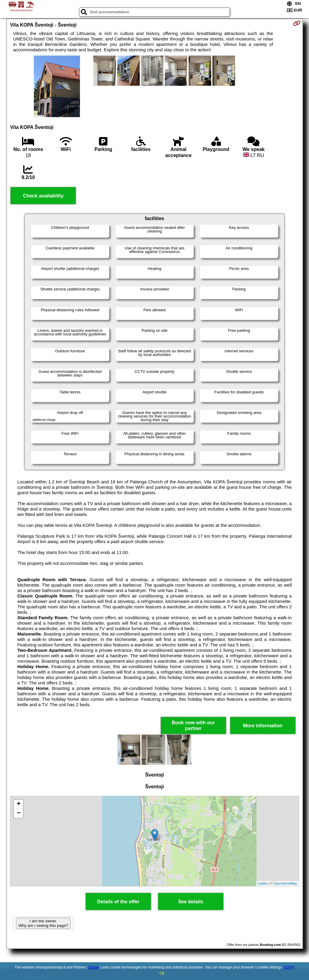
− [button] (19, 813)
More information (263, 726)
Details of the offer (118, 902)
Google (93, 967)
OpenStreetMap (285, 883)
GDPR (289, 967)
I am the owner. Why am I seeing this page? (43, 923)
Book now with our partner (193, 725)
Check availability (43, 196)
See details (191, 902)
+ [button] (19, 804)
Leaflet (263, 883)
